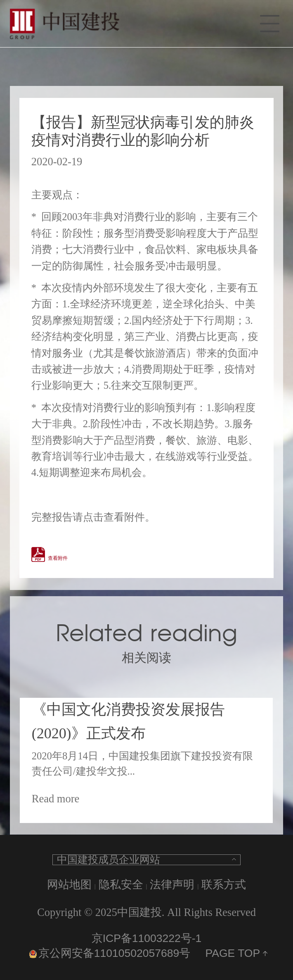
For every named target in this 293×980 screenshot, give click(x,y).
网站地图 (69, 885)
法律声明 (172, 885)
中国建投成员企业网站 (109, 860)
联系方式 (224, 885)
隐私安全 (121, 885)
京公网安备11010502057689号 (110, 953)
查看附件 (58, 558)
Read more (56, 799)
